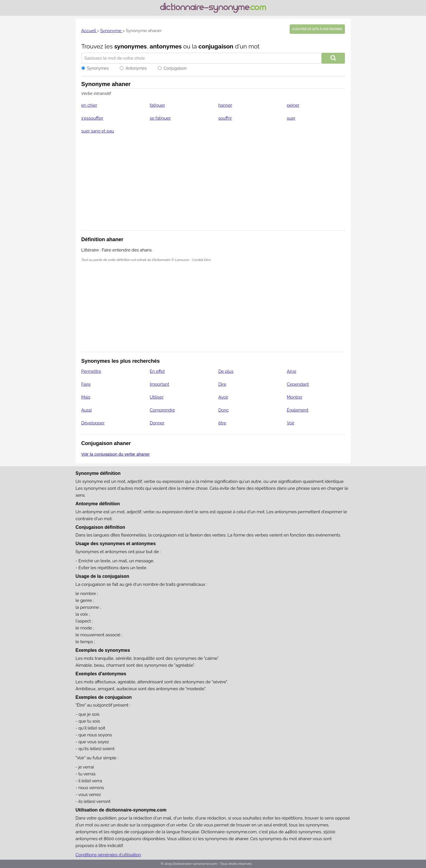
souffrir (225, 118)
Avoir (223, 397)
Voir (291, 423)
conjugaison (216, 46)
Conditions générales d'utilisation (108, 855)
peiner (293, 105)
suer (291, 118)
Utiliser (157, 397)
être (222, 423)
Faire (86, 384)
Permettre (91, 371)
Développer (93, 423)
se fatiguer (160, 118)
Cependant (298, 384)
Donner (157, 423)
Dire (222, 384)
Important (160, 384)
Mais (86, 397)
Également (298, 410)
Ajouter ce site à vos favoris (317, 29)
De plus (226, 371)
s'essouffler (92, 118)
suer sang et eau (98, 131)
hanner (225, 105)
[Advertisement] (213, 186)
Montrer (295, 397)
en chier (89, 105)
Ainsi (291, 371)
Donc (224, 410)
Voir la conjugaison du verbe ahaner (116, 454)
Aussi (87, 410)
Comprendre (162, 410)
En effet (157, 371)
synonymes (131, 46)
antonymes (166, 46)
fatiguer (158, 105)
